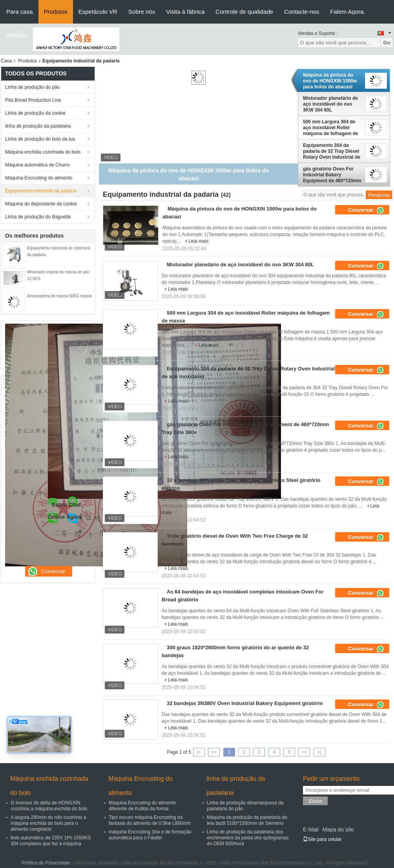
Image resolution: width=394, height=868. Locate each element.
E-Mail (311, 830)
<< (214, 752)
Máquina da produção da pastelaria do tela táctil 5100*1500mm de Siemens (247, 820)
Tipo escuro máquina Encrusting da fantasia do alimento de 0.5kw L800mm (150, 820)
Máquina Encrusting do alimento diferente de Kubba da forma (142, 806)
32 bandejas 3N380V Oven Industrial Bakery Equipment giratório (245, 703)
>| (319, 752)
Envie (315, 801)
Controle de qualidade (244, 12)
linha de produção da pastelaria (38, 126)
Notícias (17, 35)
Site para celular (322, 839)
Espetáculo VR (98, 12)
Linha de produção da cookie (35, 113)
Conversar (366, 210)
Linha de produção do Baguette (38, 217)
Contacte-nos (302, 12)
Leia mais (198, 241)
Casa (6, 61)
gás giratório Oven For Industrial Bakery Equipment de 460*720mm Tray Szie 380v (332, 175)
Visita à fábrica (185, 12)
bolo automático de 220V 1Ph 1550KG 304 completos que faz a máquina (51, 841)
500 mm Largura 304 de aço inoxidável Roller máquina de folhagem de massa (331, 128)
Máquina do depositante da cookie (41, 204)
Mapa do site (338, 830)
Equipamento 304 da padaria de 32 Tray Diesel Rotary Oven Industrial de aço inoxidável (332, 151)
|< (199, 752)
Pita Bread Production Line (33, 100)
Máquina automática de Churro (37, 165)
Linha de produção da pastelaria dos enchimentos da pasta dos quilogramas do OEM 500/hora (248, 838)
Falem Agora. (347, 12)
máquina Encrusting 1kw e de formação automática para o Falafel (150, 835)
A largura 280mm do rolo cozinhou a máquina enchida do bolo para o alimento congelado (48, 823)
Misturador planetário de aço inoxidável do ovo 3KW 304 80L (330, 104)
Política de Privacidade (46, 863)
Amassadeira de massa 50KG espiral (59, 296)
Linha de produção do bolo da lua (40, 139)
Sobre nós (142, 12)
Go (387, 43)
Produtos (56, 12)
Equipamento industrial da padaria (41, 191)
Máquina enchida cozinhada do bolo (43, 152)
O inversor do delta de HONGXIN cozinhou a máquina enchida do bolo (49, 806)
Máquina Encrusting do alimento (39, 178)
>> (304, 752)
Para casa (20, 12)
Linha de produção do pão (32, 87)
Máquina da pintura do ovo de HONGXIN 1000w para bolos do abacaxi (330, 81)
